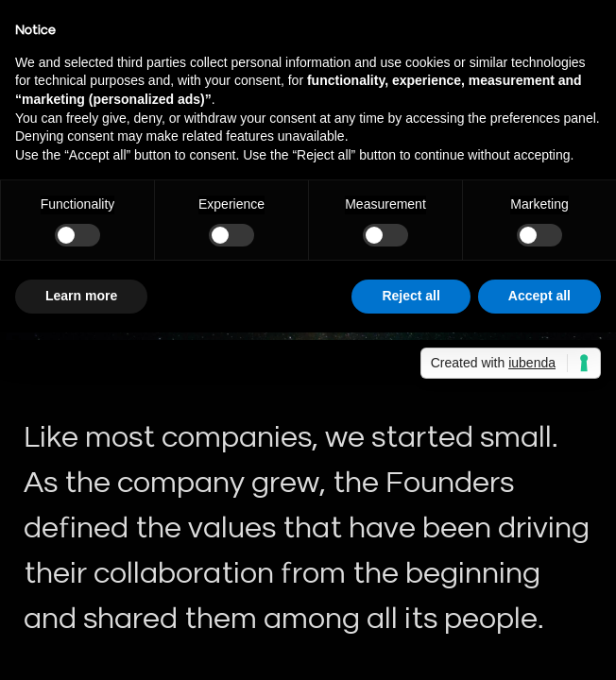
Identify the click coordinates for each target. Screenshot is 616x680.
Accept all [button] (539, 296)
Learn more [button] (81, 296)
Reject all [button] (411, 296)
